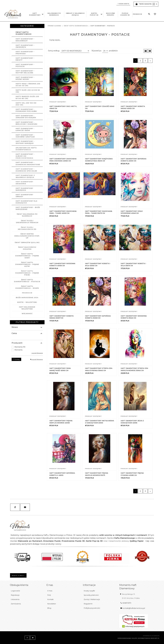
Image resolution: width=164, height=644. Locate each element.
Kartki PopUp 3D (95, 14)
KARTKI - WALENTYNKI (27, 302)
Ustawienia (15, 599)
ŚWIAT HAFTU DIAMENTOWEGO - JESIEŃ (27, 287)
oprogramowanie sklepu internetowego (134, 638)
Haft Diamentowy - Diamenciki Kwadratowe (28, 163)
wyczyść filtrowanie (37, 353)
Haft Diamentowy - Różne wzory (25, 78)
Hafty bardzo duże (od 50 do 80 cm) (27, 97)
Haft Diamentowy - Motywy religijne (25, 72)
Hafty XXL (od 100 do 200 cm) (26, 104)
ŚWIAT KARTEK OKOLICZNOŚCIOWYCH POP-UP (27, 236)
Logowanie (15, 591)
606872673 (126, 603)
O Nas (50, 591)
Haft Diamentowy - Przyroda (25, 52)
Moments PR (20, 347)
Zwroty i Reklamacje (92, 599)
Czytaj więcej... (55, 40)
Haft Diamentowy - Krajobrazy (25, 40)
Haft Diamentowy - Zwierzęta (25, 46)
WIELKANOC (27, 314)
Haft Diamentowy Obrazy (24, 195)
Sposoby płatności (91, 595)
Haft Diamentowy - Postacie (25, 65)
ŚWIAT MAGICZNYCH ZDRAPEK (27, 248)
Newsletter (52, 604)
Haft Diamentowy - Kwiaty (25, 59)
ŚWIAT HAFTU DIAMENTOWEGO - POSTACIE (27, 281)
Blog (49, 608)
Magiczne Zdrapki (111, 14)
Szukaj (16, 359)
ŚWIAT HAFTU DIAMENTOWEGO (24, 33)
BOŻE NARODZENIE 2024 (27, 297)
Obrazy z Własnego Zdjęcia (75, 14)
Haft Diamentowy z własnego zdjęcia (25, 176)
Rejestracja (15, 595)
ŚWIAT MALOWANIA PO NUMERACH (27, 215)
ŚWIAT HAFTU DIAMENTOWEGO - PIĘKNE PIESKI (27, 273)
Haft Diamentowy (35, 14)
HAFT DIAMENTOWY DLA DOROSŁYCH (27, 202)
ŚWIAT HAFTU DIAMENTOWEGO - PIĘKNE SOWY (27, 256)
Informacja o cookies (151, 636)
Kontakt (50, 599)
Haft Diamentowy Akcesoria (24, 183)
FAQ (49, 595)
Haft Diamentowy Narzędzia (24, 189)
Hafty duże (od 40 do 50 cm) (28, 91)
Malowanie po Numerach (54, 14)
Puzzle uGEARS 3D (125, 14)
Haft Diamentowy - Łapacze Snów (25, 129)
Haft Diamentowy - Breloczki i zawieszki (27, 123)
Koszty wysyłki (89, 591)
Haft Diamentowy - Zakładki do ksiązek (26, 117)
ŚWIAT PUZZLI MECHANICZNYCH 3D (27, 228)
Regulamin (88, 604)
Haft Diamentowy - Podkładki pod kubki (26, 110)
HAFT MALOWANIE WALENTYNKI (27, 308)
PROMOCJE (138, 14)
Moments (18, 350)
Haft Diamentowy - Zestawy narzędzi (25, 142)
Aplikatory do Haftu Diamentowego (26, 149)
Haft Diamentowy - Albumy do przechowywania (25, 156)
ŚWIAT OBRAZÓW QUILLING (27, 242)
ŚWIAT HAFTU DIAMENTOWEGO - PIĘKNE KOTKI (27, 264)
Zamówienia (16, 604)
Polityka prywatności (92, 608)
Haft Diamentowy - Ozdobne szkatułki (25, 136)
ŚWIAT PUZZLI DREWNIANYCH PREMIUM (27, 222)
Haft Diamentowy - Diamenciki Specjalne (26, 170)
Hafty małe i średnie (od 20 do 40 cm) (28, 85)
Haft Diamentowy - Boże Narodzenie (28, 208)
